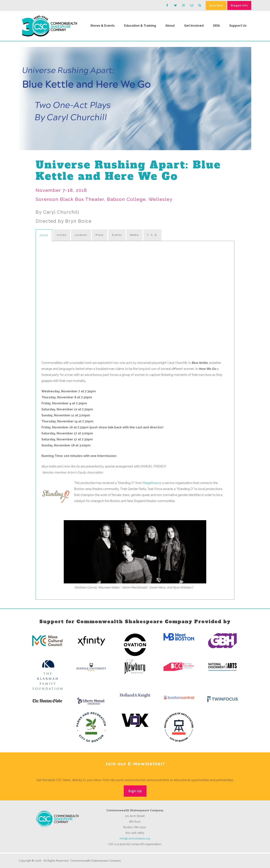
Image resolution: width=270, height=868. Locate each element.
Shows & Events (103, 26)
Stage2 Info (239, 5)
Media (134, 235)
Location (81, 235)
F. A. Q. (152, 235)
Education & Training (140, 26)
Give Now (216, 5)
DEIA (216, 26)
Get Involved (194, 26)
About (170, 26)
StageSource (152, 483)
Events (117, 235)
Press (100, 235)
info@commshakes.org (135, 839)
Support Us (238, 26)
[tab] (44, 235)
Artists (62, 235)
